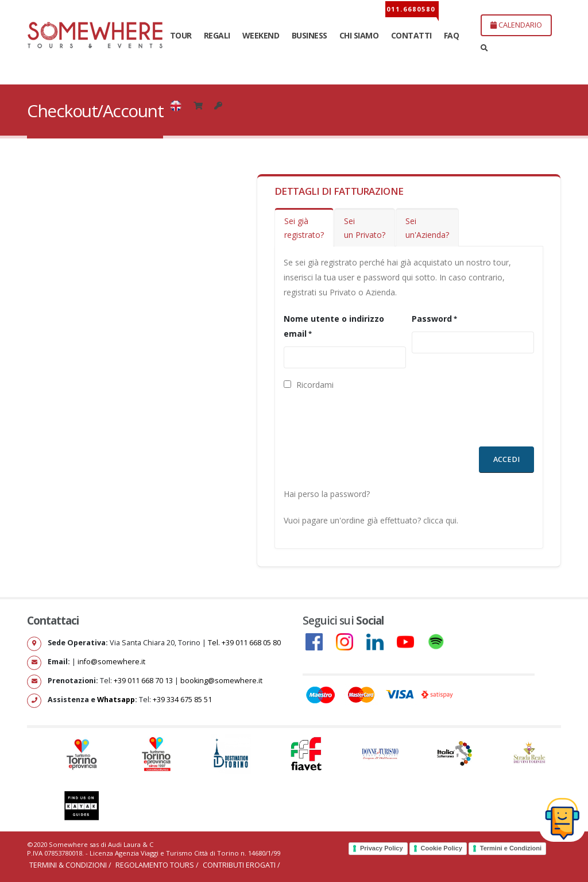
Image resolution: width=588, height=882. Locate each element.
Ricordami (309, 385)
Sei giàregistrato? (304, 228)
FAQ (452, 35)
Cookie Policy (442, 848)
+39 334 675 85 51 (182, 700)
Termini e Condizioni (511, 848)
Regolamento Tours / (158, 865)
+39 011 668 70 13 (143, 681)
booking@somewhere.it (221, 681)
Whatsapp (116, 700)
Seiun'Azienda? (427, 228)
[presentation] (371, 424)
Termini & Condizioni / (71, 865)
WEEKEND (261, 35)
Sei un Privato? (365, 228)
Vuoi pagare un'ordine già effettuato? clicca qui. (371, 520)
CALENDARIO (516, 25)
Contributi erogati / (241, 865)
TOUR (181, 35)
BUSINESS (310, 35)
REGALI (217, 35)
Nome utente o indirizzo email (334, 326)
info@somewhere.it (111, 662)
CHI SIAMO (359, 35)
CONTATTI (411, 35)
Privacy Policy (382, 848)
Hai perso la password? (327, 494)
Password (432, 319)
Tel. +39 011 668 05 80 (244, 643)
